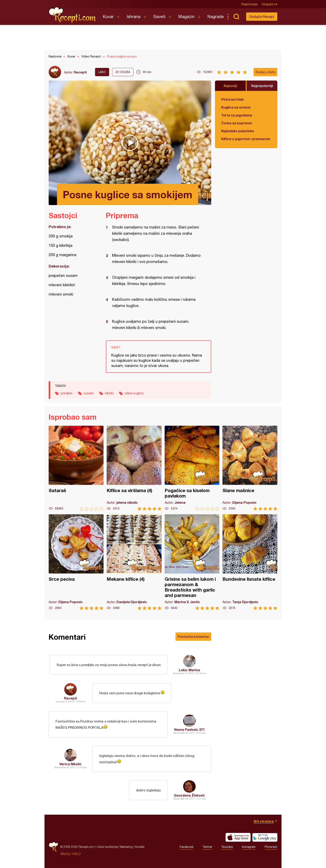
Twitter (207, 847)
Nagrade (215, 17)
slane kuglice (134, 393)
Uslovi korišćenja (107, 847)
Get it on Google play (265, 837)
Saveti (159, 17)
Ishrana (133, 17)
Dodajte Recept (262, 17)
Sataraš (76, 468)
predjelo (67, 393)
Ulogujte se (270, 4)
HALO (76, 854)
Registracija (249, 4)
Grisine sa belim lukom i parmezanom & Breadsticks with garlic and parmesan (192, 562)
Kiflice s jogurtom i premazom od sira (246, 139)
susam (89, 393)
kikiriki (109, 393)
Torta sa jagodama (237, 115)
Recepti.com (73, 15)
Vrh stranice (264, 821)
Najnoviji (230, 86)
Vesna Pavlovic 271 (189, 729)
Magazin (186, 17)
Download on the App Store (238, 837)
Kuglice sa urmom (236, 107)
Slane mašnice (250, 468)
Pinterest (271, 847)
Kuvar (108, 17)
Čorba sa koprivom (237, 123)
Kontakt (140, 847)
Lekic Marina (189, 670)
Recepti (80, 72)
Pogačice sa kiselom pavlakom (192, 468)
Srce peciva (76, 562)
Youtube (227, 847)
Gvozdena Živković (189, 795)
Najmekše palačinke (238, 131)
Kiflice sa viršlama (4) (134, 468)
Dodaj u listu (265, 72)
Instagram (249, 847)
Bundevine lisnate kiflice (250, 562)
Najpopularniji (262, 86)
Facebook (186, 847)
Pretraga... (236, 17)
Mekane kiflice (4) (134, 562)
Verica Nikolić (70, 764)
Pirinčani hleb (232, 99)
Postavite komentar (193, 636)
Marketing (126, 847)
